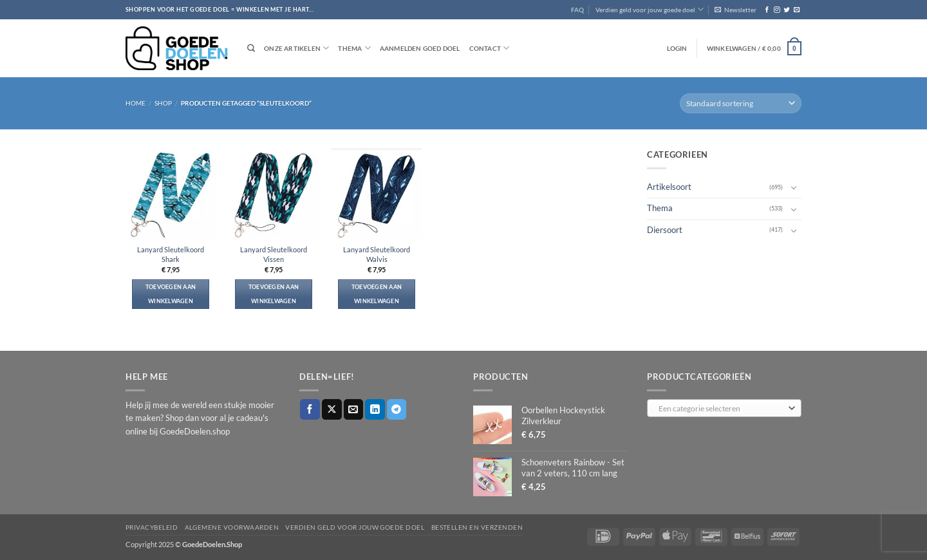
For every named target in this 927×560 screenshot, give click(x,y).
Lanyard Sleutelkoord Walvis (377, 254)
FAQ (577, 10)
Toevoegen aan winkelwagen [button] (171, 294)
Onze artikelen (296, 48)
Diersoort (665, 229)
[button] (735, 10)
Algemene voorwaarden (232, 527)
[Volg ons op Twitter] (786, 10)
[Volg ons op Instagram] (777, 10)
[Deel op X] (332, 409)
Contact (490, 48)
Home (136, 103)
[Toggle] (794, 187)
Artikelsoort (669, 187)
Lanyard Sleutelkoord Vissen (274, 254)
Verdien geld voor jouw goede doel (650, 9)
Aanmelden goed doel (420, 48)
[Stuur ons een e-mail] (797, 10)
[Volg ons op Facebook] (767, 10)
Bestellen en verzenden (477, 527)
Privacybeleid (152, 527)
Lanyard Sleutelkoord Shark (171, 254)
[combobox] (724, 408)
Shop (163, 103)
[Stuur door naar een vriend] (354, 409)
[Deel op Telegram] (397, 409)
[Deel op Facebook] (310, 409)
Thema (354, 48)
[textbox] (722, 409)
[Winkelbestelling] (741, 103)
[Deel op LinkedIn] (375, 409)
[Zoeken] (251, 49)
